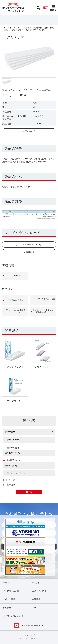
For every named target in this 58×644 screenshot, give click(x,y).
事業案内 (7, 583)
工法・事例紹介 (39, 591)
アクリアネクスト (14, 367)
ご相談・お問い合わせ (13, 616)
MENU (53, 8)
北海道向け (11, 485)
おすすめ (9, 480)
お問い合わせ (29, 131)
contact (46, 8)
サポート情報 (9, 599)
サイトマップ (29, 635)
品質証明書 (29, 252)
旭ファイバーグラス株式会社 (16, 28)
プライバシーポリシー (29, 639)
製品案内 (36, 583)
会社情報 (36, 599)
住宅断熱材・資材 (40, 28)
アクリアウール (13, 401)
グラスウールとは (11, 591)
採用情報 (7, 608)
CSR (34, 608)
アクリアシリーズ (20, 30)
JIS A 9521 (15, 276)
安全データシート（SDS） (29, 244)
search (39, 8)
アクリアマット (41, 367)
